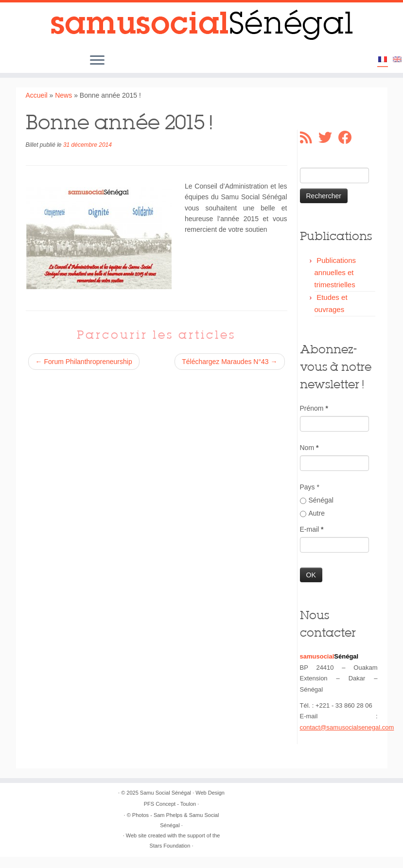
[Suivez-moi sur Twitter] (328, 138)
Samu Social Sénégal (166, 793)
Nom (309, 448)
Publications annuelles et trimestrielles (335, 272)
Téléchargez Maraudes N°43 (229, 362)
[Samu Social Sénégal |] (201, 25)
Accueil (37, 95)
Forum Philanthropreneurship (84, 362)
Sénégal (317, 500)
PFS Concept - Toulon (170, 804)
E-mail (312, 529)
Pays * (310, 487)
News (63, 95)
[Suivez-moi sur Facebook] (348, 138)
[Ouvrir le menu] (97, 61)
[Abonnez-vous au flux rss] (309, 138)
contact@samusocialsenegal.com (347, 727)
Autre (312, 513)
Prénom (314, 408)
